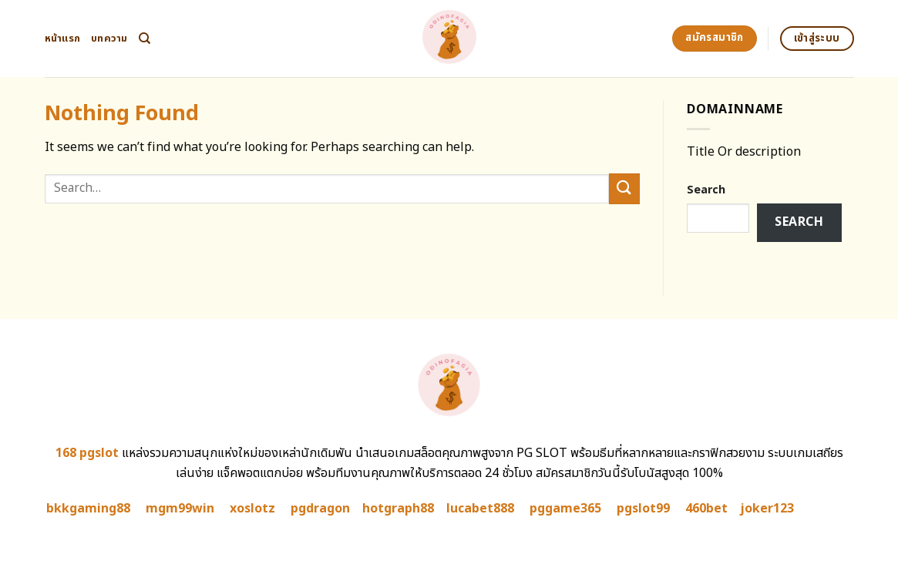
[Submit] (624, 188)
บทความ (109, 39)
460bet (706, 509)
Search (706, 190)
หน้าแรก (63, 39)
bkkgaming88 (88, 509)
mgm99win (180, 509)
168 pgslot (87, 453)
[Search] (145, 39)
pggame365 (565, 509)
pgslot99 (643, 509)
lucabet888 (480, 509)
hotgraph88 (398, 509)
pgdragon (320, 509)
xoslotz (252, 509)
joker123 (767, 509)
